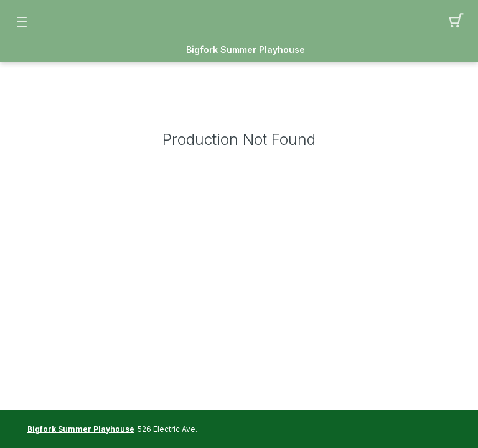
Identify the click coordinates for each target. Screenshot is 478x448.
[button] (457, 22)
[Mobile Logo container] (239, 22)
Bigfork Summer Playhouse (246, 50)
